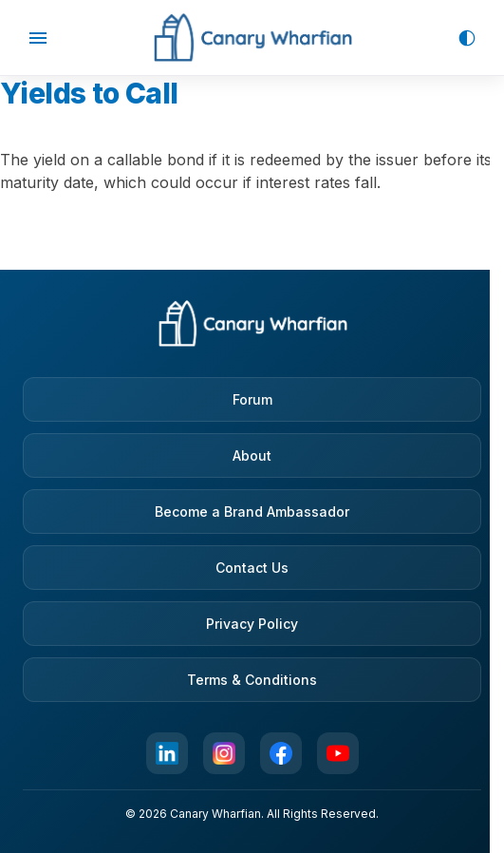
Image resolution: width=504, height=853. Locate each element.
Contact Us (252, 568)
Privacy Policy (252, 624)
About (252, 455)
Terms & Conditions (252, 680)
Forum (252, 399)
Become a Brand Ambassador (252, 512)
